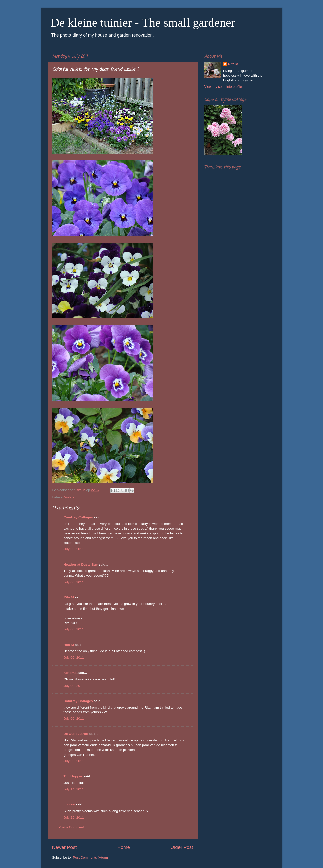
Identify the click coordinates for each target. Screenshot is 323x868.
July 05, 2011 (74, 549)
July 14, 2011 (74, 789)
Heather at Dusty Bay (81, 565)
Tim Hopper (73, 776)
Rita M (69, 597)
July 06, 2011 (74, 582)
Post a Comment (71, 827)
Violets (69, 497)
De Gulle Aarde (76, 734)
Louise (69, 804)
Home (124, 847)
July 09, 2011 (74, 719)
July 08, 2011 (74, 686)
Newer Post (64, 847)
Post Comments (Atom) (90, 858)
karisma (70, 673)
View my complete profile (223, 87)
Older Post (182, 847)
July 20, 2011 (74, 817)
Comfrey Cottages (78, 517)
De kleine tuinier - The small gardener (143, 23)
